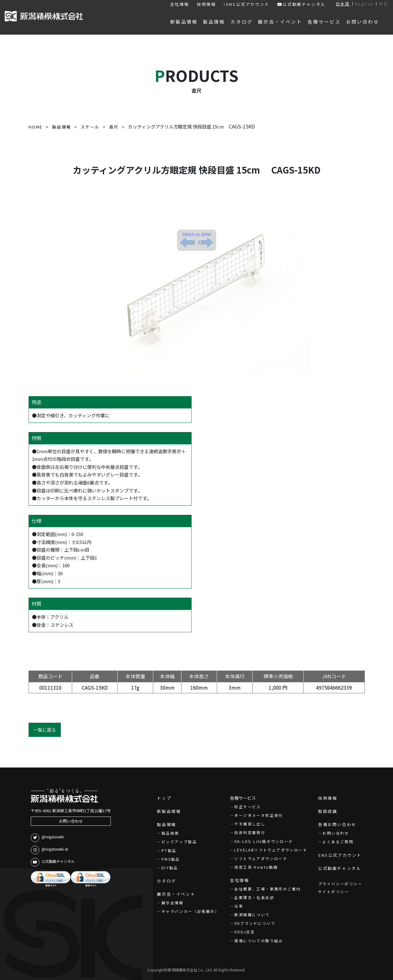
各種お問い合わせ (337, 824)
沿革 (239, 906)
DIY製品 (170, 868)
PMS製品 (171, 859)
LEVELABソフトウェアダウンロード (271, 850)
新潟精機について (252, 915)
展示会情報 (173, 903)
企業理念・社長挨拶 (254, 897)
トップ (164, 798)
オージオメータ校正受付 (259, 815)
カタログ (166, 881)
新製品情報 (169, 811)
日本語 (343, 4)
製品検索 (170, 833)
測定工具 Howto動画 (256, 867)
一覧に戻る (45, 730)
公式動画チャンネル (302, 4)
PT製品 (169, 850)
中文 (384, 4)
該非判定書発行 (250, 832)
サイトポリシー (334, 892)
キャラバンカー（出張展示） (190, 911)
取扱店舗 (328, 811)
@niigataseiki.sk (49, 850)
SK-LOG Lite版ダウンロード (264, 841)
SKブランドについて (255, 923)
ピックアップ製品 (179, 842)
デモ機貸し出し (250, 824)
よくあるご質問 (338, 842)
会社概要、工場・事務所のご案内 (267, 889)
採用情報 (206, 4)
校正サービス (247, 807)
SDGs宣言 (245, 932)
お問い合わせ (71, 821)
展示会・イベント (176, 894)
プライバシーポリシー (340, 884)
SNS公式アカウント (246, 4)
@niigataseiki (47, 838)
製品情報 (166, 824)
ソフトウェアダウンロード (261, 858)
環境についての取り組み (259, 941)
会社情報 (180, 4)
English (364, 4)
